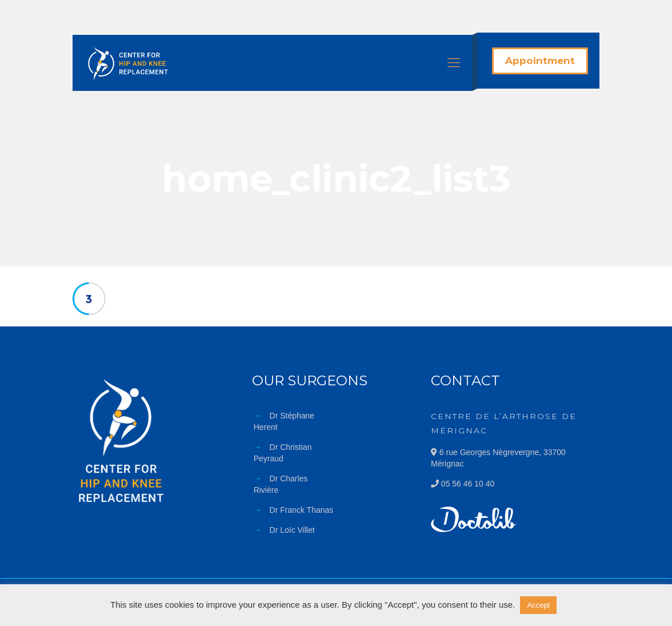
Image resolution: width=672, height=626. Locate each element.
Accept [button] (538, 605)
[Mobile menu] (454, 63)
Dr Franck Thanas (302, 510)
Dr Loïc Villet (292, 530)
